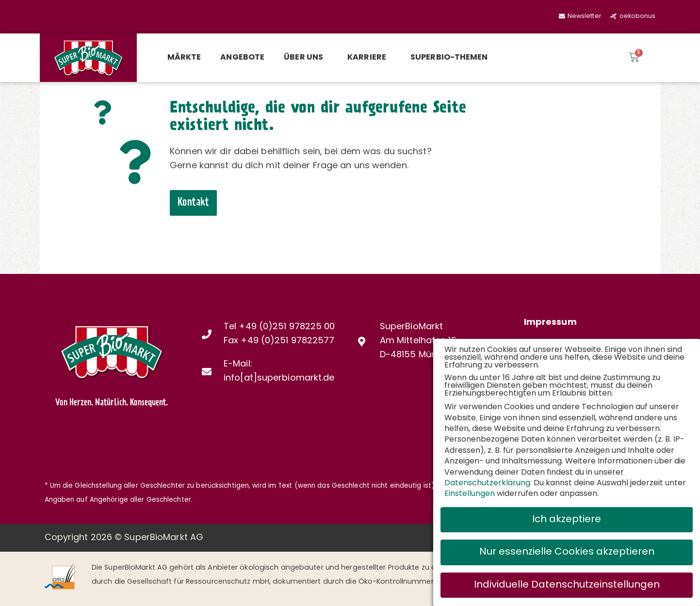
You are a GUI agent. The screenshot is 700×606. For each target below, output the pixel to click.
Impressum (550, 323)
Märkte (184, 58)
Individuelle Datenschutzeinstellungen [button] (567, 585)
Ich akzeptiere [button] (567, 520)
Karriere (369, 58)
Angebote (242, 58)
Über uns (306, 58)
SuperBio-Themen (449, 58)
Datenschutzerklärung (487, 483)
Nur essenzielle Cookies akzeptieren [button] (567, 552)
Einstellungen (470, 494)
